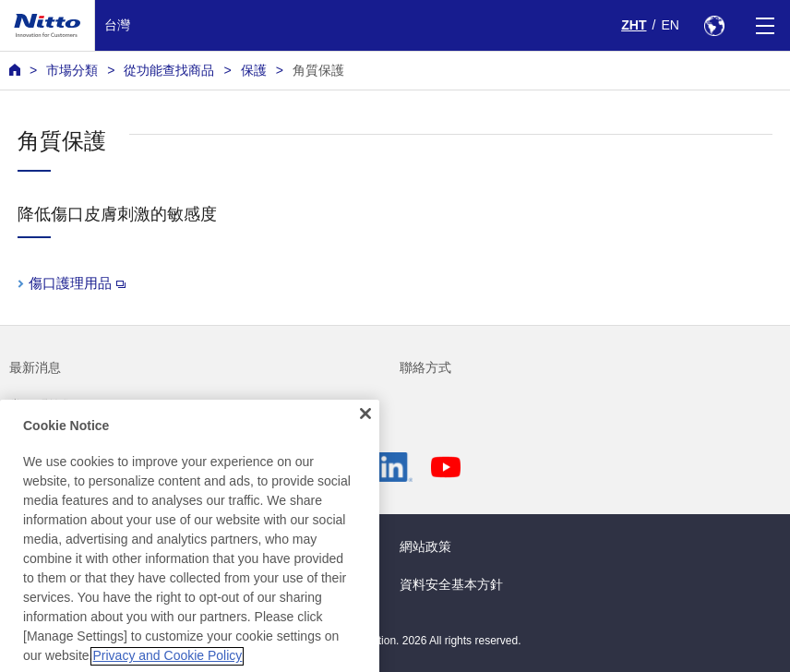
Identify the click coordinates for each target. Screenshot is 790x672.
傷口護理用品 (77, 283)
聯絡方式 (425, 367)
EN (670, 25)
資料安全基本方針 (451, 584)
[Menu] (765, 25)
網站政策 (425, 546)
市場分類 (72, 70)
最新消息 (35, 367)
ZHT (634, 25)
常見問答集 (42, 405)
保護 (254, 70)
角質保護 (318, 70)
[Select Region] (714, 25)
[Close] (365, 433)
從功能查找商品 (169, 70)
